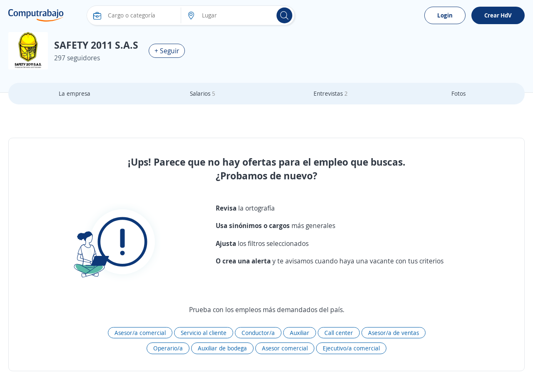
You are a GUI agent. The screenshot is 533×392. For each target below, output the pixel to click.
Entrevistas (331, 93)
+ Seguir (167, 51)
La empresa (75, 93)
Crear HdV (498, 15)
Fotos (458, 93)
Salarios (203, 93)
